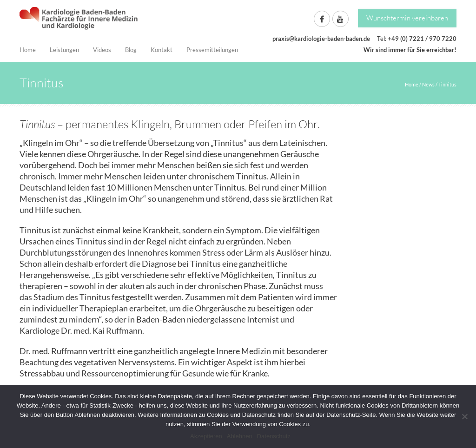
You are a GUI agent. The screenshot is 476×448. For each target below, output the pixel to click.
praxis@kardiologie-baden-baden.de (321, 39)
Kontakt (162, 50)
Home (28, 50)
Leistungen (64, 50)
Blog (131, 50)
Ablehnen (240, 436)
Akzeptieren (206, 436)
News (428, 84)
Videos (102, 50)
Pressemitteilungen (212, 50)
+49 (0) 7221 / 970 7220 (422, 39)
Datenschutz (274, 436)
